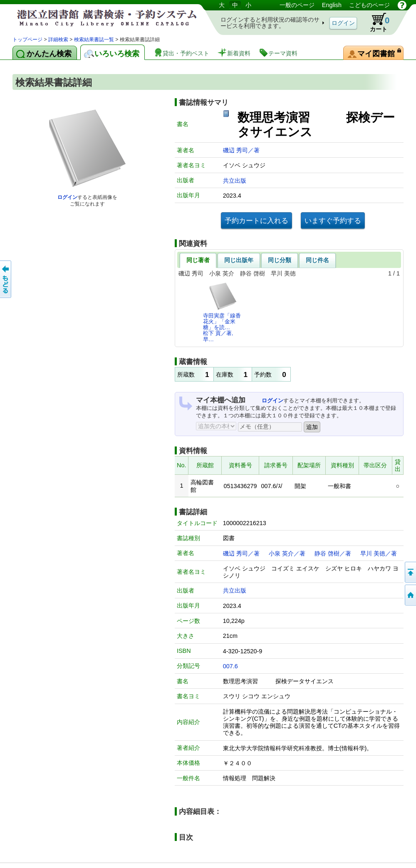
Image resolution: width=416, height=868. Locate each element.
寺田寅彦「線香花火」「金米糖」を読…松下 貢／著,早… (222, 312)
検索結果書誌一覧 (94, 40)
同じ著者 (198, 260)
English (332, 5)
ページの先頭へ (410, 572)
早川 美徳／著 (379, 553)
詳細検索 (58, 40)
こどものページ (369, 5)
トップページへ (410, 595)
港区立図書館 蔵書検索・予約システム (100, 18)
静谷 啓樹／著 (333, 553)
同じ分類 (280, 260)
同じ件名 (317, 260)
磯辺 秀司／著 (241, 150)
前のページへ (6, 279)
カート (376, 22)
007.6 (230, 666)
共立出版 (235, 181)
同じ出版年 (239, 260)
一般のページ (297, 5)
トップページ (27, 40)
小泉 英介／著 (287, 553)
